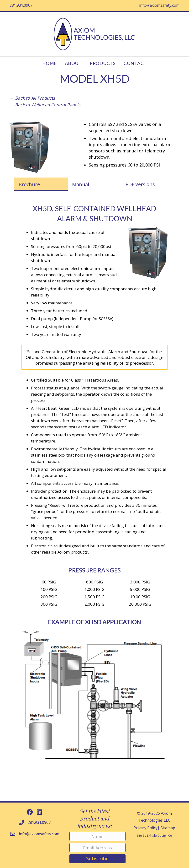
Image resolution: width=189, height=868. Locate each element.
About (73, 63)
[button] (30, 812)
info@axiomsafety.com (159, 5)
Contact (135, 63)
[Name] (97, 836)
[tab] (41, 184)
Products (103, 63)
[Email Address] (97, 848)
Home (50, 63)
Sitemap (168, 828)
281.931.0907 (21, 5)
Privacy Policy (146, 828)
